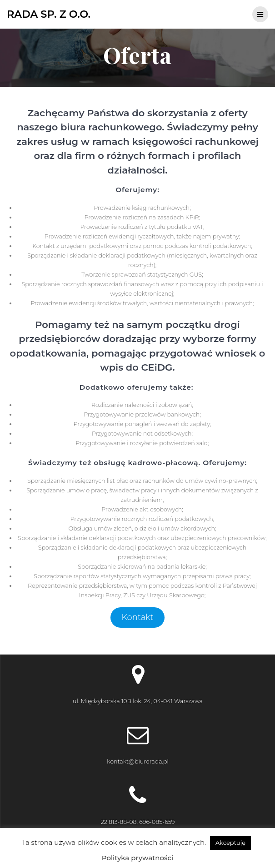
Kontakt (137, 617)
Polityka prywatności (137, 858)
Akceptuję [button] (230, 843)
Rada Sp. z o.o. (49, 14)
